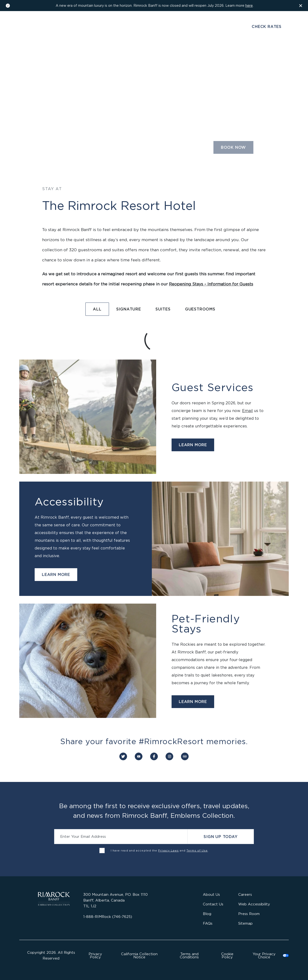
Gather (168, 54)
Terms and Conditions (189, 955)
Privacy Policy (95, 955)
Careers (245, 894)
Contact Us (213, 904)
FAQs (208, 923)
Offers (221, 54)
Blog (207, 914)
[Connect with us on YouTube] (139, 756)
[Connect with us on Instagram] (169, 756)
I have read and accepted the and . (160, 851)
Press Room (249, 914)
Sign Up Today (221, 837)
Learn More (193, 445)
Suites (163, 309)
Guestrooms (200, 309)
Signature (129, 309)
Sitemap (245, 923)
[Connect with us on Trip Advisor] (185, 756)
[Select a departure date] (119, 149)
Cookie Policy (227, 955)
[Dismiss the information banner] (301, 6)
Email (247, 411)
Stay (84, 54)
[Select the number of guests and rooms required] (177, 149)
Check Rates (267, 26)
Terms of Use (197, 851)
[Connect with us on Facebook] (154, 756)
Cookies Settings (268, 955)
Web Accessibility (254, 904)
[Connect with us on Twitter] (123, 756)
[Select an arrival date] (77, 149)
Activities (195, 54)
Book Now (233, 147)
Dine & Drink (110, 54)
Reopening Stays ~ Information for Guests (211, 284)
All (97, 309)
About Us (211, 894)
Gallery (62, 27)
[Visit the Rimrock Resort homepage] (154, 30)
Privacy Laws (168, 851)
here (249, 5)
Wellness (142, 54)
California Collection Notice (139, 955)
